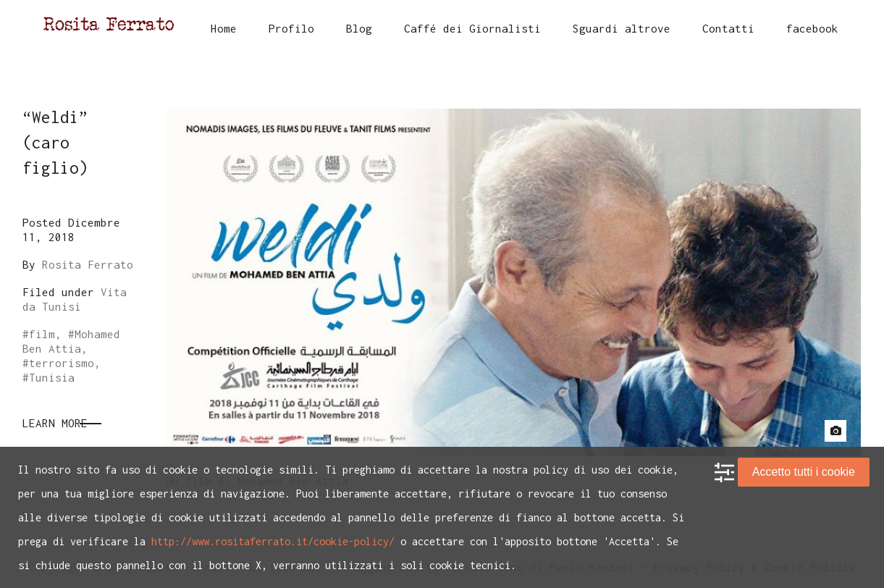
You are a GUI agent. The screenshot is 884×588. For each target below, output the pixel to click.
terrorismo (62, 363)
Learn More (55, 423)
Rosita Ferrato (88, 264)
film (42, 334)
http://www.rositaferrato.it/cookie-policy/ (273, 541)
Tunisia (52, 377)
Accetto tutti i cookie (804, 472)
